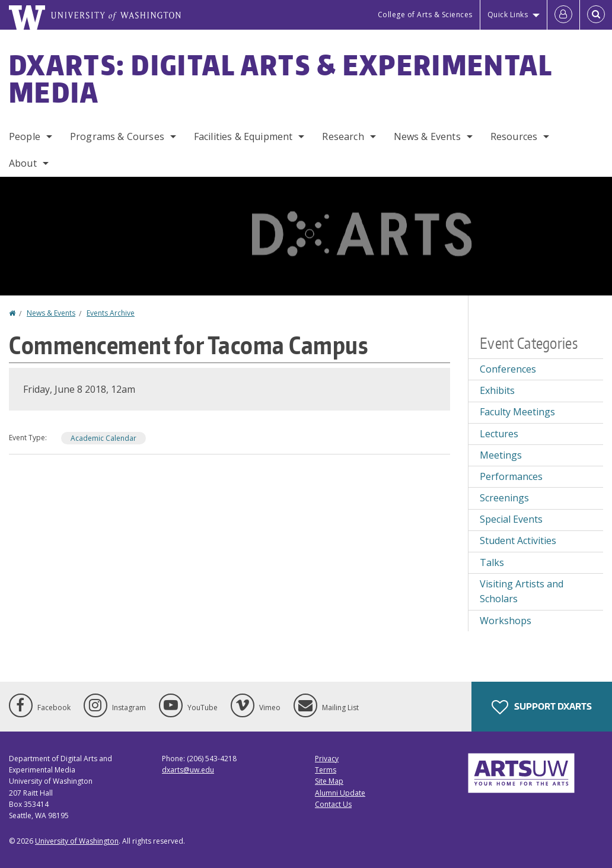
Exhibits (497, 390)
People (25, 136)
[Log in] (563, 15)
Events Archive (111, 313)
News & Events (427, 136)
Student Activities (518, 540)
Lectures (499, 434)
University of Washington (77, 841)
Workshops (506, 621)
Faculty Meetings (517, 412)
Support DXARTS (542, 707)
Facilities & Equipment (243, 136)
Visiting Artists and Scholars (522, 592)
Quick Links (508, 15)
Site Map (329, 781)
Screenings (504, 498)
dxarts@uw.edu (188, 770)
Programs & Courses (117, 136)
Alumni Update (340, 793)
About (23, 163)
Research (343, 136)
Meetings (501, 455)
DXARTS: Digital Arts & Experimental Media (281, 78)
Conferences (508, 369)
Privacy (327, 759)
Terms (326, 770)
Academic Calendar (103, 438)
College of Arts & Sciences (425, 15)
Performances (511, 476)
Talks (492, 562)
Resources (514, 136)
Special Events (511, 519)
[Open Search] (596, 15)
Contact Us (333, 804)
